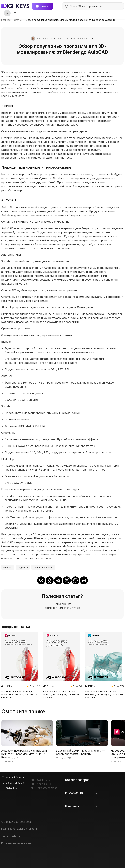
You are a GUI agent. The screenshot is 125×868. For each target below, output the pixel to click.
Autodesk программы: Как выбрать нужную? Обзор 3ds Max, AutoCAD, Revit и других (25, 754)
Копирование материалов (16, 843)
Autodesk (8, 567)
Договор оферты (11, 836)
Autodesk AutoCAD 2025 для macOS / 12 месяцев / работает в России (61, 694)
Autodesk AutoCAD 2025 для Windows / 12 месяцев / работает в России (21, 694)
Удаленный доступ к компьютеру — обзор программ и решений (80, 752)
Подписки (23, 567)
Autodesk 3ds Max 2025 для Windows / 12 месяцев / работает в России (104, 694)
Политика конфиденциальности (19, 829)
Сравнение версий (43, 567)
